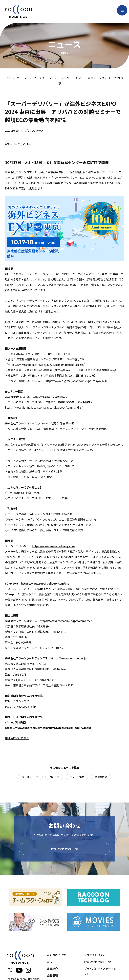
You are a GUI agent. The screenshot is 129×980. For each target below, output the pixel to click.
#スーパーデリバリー (18, 144)
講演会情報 (101, 777)
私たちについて (56, 956)
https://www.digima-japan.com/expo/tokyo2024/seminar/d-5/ (44, 407)
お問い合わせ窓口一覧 (64, 850)
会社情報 (52, 977)
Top (8, 78)
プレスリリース (43, 78)
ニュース (22, 78)
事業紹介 (52, 970)
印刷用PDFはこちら (17, 738)
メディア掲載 (77, 777)
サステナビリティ (95, 956)
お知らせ (54, 777)
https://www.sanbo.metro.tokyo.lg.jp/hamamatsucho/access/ (46, 365)
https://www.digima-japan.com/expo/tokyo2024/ (76, 381)
